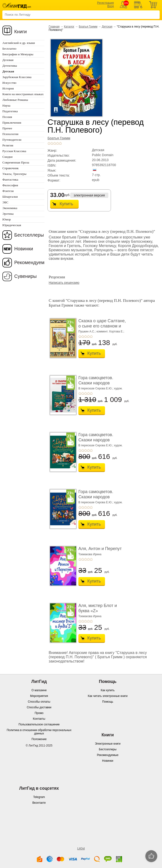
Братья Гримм (88, 27)
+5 (60, 143)
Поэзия (7, 117)
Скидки (7, 157)
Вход (111, 6)
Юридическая (12, 225)
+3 (55, 143)
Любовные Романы (15, 100)
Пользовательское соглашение (39, 724)
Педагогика (10, 111)
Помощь (108, 702)
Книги (21, 32)
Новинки (24, 249)
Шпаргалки (10, 197)
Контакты (39, 719)
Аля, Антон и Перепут (100, 549)
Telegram (39, 797)
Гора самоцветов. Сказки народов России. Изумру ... (96, 440)
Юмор (7, 219)
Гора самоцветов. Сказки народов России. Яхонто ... (96, 497)
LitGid (81, 849)
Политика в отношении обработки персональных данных (39, 732)
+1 (49, 143)
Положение (39, 739)
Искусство (9, 83)
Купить (66, 204)
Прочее (7, 128)
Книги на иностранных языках (23, 94)
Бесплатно (9, 49)
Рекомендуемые (108, 755)
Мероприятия (39, 696)
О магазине (39, 690)
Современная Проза (16, 162)
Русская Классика (14, 151)
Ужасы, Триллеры (14, 174)
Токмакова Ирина (90, 554)
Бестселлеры (29, 235)
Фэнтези (8, 191)
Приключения (12, 123)
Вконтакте (39, 803)
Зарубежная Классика (17, 77)
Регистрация (105, 3)
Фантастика (10, 180)
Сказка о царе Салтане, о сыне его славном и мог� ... (102, 326)
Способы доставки (39, 707)
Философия (10, 185)
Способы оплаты (39, 702)
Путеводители (12, 140)
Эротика (8, 214)
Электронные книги (108, 744)
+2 (52, 143)
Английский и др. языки (19, 43)
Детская (107, 27)
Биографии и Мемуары (18, 54)
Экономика (10, 208)
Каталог (69, 27)
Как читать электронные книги (108, 696)
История (8, 88)
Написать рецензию (64, 283)
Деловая (8, 60)
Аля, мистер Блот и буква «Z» (98, 608)
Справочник (11, 168)
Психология (10, 134)
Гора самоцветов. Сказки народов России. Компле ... (96, 383)
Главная (54, 27)
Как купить (108, 690)
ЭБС (5, 202)
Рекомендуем (29, 262)
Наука (6, 105)
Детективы (10, 66)
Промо (39, 713)
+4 (57, 143)
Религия (8, 145)
